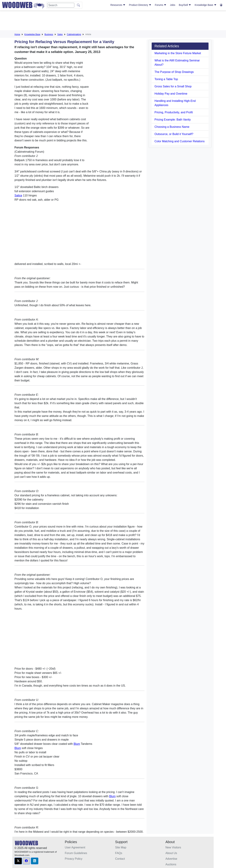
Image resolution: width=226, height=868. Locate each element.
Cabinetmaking (74, 34)
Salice (18, 195)
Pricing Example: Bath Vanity (173, 120)
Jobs (173, 5)
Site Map (121, 847)
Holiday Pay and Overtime (171, 94)
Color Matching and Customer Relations (180, 141)
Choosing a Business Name (172, 127)
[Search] (61, 5)
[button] (18, 861)
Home (17, 34)
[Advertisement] (113, 21)
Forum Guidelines (76, 853)
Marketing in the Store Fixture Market (178, 53)
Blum (77, 744)
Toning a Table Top (166, 79)
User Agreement (75, 847)
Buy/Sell (185, 5)
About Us (171, 853)
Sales (60, 34)
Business (49, 34)
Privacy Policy (74, 859)
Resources (118, 5)
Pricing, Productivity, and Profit (174, 112)
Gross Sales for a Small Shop (173, 86)
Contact (120, 859)
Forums (161, 5)
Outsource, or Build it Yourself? (174, 134)
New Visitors (173, 847)
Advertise (171, 859)
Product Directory (140, 5)
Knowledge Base (206, 5)
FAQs (119, 853)
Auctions (171, 864)
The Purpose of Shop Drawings (174, 72)
